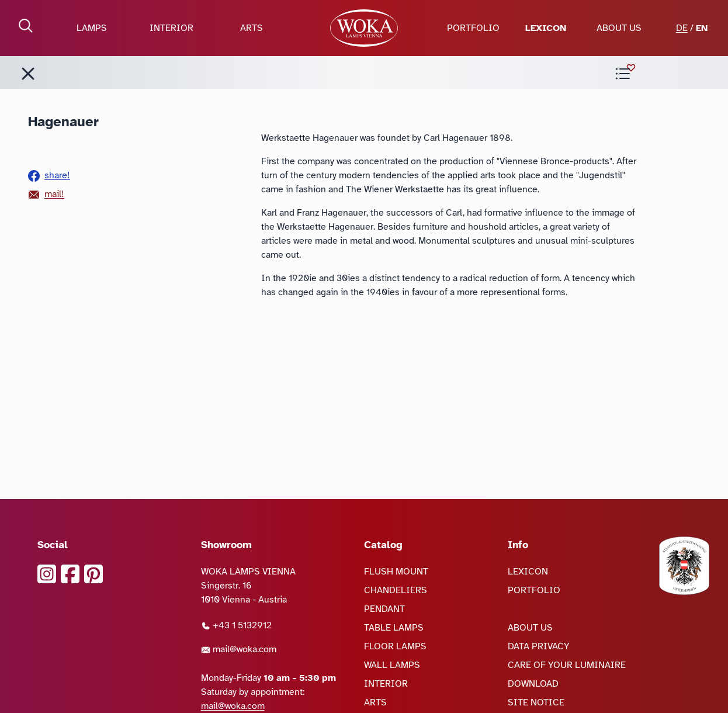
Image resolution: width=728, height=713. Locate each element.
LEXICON (546, 28)
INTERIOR (171, 28)
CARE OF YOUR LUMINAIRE (567, 665)
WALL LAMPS (392, 665)
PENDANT (384, 609)
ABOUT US (619, 28)
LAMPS (92, 28)
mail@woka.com (239, 649)
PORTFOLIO (473, 28)
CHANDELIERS (396, 590)
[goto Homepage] (364, 28)
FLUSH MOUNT (396, 572)
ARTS (252, 28)
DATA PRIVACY (539, 646)
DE (682, 28)
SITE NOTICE (536, 702)
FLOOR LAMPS (395, 646)
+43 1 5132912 (236, 625)
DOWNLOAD (533, 684)
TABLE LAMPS (394, 628)
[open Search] (26, 26)
